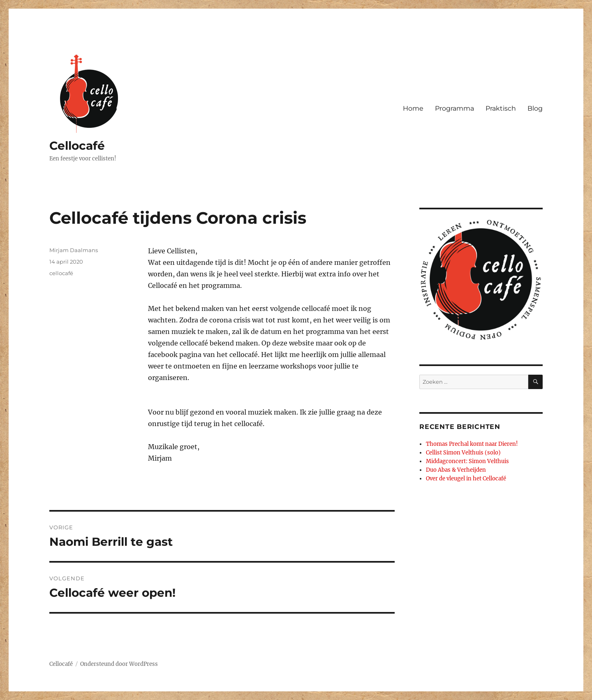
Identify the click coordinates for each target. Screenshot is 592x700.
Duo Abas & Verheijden (456, 470)
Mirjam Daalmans (74, 250)
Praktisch (501, 108)
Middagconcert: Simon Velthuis (467, 461)
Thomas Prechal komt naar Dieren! (472, 444)
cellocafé (61, 273)
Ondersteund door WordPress (119, 664)
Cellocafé (77, 146)
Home (413, 108)
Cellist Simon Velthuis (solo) (463, 453)
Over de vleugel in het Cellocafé (466, 479)
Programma (454, 108)
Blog (535, 108)
